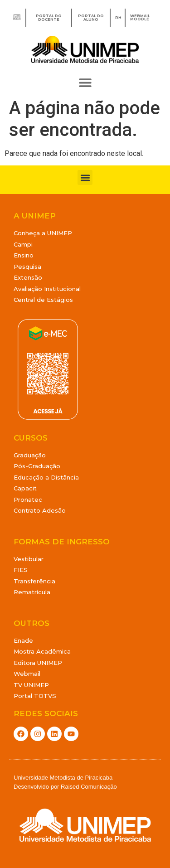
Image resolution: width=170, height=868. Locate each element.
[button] (85, 83)
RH (118, 18)
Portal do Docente (49, 18)
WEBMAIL (140, 16)
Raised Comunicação (89, 787)
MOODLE (140, 19)
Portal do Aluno (91, 18)
